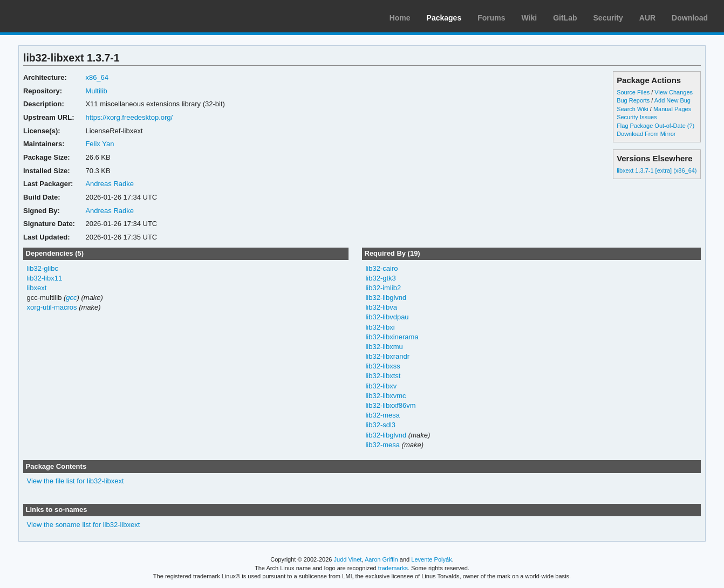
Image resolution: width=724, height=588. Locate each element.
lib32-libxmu (384, 347)
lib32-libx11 (44, 278)
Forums (491, 18)
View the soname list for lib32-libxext (83, 525)
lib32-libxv (381, 386)
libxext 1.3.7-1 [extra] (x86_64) (657, 170)
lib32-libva (381, 307)
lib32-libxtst (383, 376)
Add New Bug (672, 100)
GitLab (565, 18)
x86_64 (97, 77)
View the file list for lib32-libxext (75, 481)
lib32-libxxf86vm (390, 405)
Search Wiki (633, 109)
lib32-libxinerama (392, 337)
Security (608, 18)
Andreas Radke (110, 184)
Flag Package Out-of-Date (651, 126)
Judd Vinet (348, 559)
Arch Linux (59, 16)
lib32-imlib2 (383, 288)
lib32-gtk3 (380, 278)
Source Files (633, 92)
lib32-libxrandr (387, 356)
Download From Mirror (646, 134)
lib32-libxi (380, 327)
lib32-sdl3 (380, 425)
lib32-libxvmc (385, 396)
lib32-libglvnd (386, 298)
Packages (444, 18)
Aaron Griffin (381, 559)
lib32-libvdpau (387, 317)
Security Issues (637, 117)
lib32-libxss (383, 366)
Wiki (530, 18)
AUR (647, 18)
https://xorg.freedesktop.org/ (129, 117)
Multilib (96, 91)
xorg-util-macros (52, 307)
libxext (36, 288)
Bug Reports (633, 100)
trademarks (393, 568)
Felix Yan (100, 144)
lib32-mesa (383, 415)
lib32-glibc (42, 268)
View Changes (674, 92)
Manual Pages (672, 109)
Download (690, 18)
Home (400, 18)
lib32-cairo (381, 268)
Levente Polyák (431, 559)
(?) (691, 126)
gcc (71, 298)
